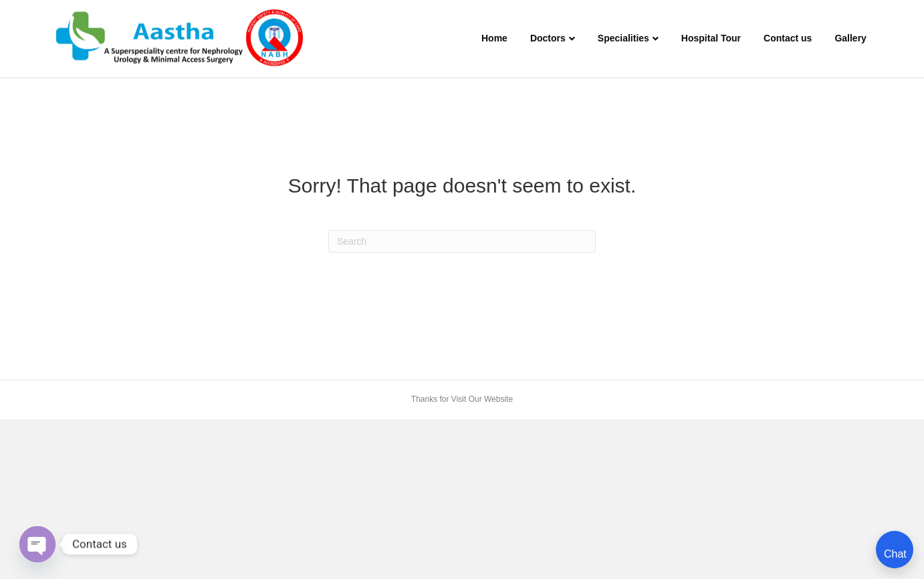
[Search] (462, 241)
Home (494, 38)
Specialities (623, 38)
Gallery (850, 38)
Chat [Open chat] (895, 554)
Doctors (548, 38)
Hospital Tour (711, 38)
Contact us (788, 38)
